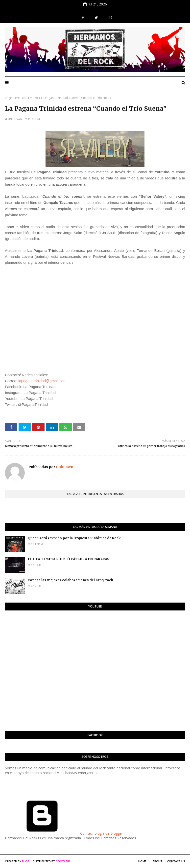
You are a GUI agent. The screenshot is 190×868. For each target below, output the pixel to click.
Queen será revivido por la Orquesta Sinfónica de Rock (74, 538)
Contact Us (176, 861)
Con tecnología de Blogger (64, 833)
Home (142, 861)
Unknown (15, 119)
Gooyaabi (63, 861)
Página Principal (16, 98)
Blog (26, 861)
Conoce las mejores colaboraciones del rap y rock (70, 580)
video (34, 98)
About (157, 861)
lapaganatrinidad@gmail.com (42, 381)
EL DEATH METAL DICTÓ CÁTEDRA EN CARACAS (69, 559)
